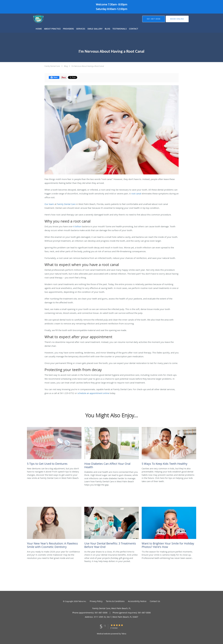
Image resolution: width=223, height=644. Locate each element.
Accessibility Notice (137, 601)
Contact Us (155, 601)
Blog (66, 66)
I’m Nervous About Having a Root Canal (88, 66)
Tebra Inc (82, 601)
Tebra (124, 634)
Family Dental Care (52, 66)
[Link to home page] (34, 19)
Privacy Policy (96, 601)
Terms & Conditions (115, 601)
